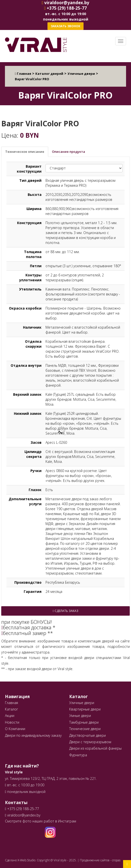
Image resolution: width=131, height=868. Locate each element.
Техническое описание (25, 152)
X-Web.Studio (26, 860)
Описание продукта (68, 152)
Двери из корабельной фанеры (95, 748)
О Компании (15, 729)
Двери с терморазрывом (90, 742)
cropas (116, 860)
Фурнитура (78, 755)
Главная (11, 703)
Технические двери (85, 729)
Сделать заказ (65, 611)
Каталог (11, 709)
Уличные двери (82, 703)
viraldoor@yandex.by (23, 815)
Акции (10, 716)
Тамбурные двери (84, 722)
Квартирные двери (85, 709)
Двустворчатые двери (87, 735)
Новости (12, 722)
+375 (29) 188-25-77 (23, 809)
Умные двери (80, 716)
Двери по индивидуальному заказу (33, 735)
